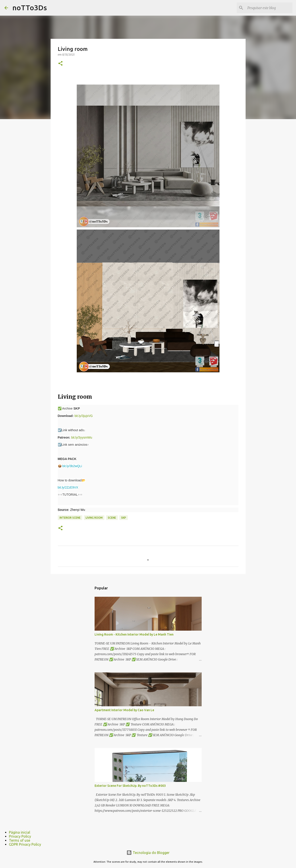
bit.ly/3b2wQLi (72, 466)
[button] (60, 64)
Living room (94, 518)
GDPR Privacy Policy (25, 844)
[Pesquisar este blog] (269, 8)
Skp (124, 518)
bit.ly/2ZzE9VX (68, 487)
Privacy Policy (20, 836)
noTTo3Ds (30, 8)
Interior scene (70, 518)
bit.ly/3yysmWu (82, 437)
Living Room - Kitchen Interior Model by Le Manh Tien (134, 634)
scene (112, 518)
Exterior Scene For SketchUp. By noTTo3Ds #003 (130, 786)
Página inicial (20, 832)
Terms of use (20, 840)
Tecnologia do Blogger (148, 853)
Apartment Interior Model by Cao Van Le (124, 710)
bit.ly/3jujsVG (84, 416)
